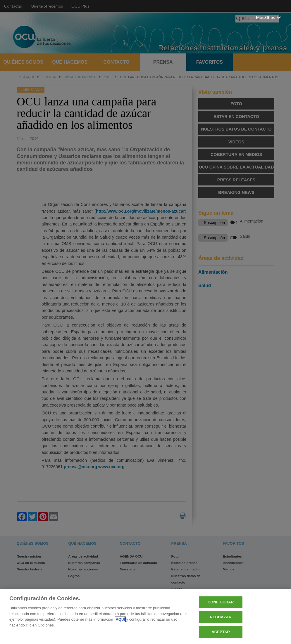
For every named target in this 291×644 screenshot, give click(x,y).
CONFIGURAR (221, 602)
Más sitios (269, 17)
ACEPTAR (221, 632)
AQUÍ (120, 619)
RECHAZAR (221, 617)
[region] (145, 617)
